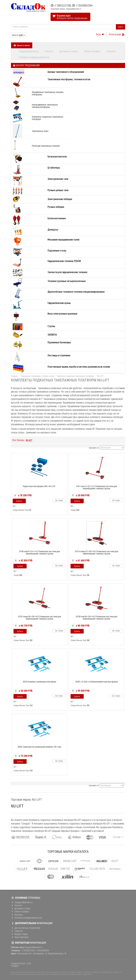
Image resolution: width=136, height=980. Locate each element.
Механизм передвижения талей (63, 239)
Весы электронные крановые (62, 314)
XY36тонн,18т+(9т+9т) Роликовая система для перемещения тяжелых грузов (97, 618)
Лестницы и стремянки (59, 355)
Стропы (51, 326)
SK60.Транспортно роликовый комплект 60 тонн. (40, 747)
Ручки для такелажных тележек (46, 146)
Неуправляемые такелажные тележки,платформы (45, 106)
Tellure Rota (97, 869)
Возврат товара (19, 934)
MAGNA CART (70, 861)
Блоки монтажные (57, 218)
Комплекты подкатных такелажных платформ (48, 118)
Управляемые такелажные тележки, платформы (48, 93)
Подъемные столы (57, 250)
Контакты (111, 51)
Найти (120, 27)
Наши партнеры (20, 937)
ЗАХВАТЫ (52, 334)
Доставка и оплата (69, 51)
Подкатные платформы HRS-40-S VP (39, 486)
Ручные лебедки (56, 207)
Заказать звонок (22, 45)
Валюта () (19, 35)
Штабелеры (54, 168)
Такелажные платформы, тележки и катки (69, 79)
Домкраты (53, 229)
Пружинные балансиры (59, 342)
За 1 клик (59, 500)
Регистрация (117, 34)
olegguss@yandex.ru (29, 51)
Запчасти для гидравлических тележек (67, 272)
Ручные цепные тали (58, 190)
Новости (49, 51)
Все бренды (18, 440)
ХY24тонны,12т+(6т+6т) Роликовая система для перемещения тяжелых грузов (97, 552)
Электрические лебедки (60, 199)
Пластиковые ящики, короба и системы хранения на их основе (79, 367)
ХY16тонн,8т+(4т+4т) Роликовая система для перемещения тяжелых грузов (40, 552)
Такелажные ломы (40, 131)
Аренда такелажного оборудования (66, 72)
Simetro (65, 869)
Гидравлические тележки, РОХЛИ (64, 261)
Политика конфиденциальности (34, 57)
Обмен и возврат (92, 51)
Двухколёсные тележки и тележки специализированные (76, 292)
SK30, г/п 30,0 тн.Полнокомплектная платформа (97, 682)
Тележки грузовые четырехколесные (67, 281)
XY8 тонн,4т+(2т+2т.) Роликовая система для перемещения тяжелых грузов (97, 487)
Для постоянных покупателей (26, 928)
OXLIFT (115, 861)
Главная (14, 376)
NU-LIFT (29, 440)
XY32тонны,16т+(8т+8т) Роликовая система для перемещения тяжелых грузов (40, 618)
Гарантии (17, 931)
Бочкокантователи (57, 156)
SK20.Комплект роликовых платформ (39, 682)
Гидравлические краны (59, 303)
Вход (100, 34)
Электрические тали (58, 179)
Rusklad (53, 869)
